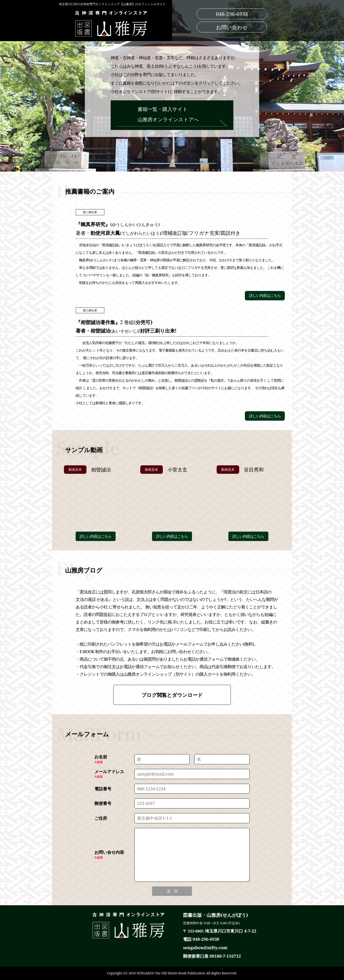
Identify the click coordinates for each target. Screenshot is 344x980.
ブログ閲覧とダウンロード (172, 695)
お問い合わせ (232, 27)
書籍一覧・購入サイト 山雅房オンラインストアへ (172, 116)
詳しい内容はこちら (265, 295)
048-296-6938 (232, 14)
